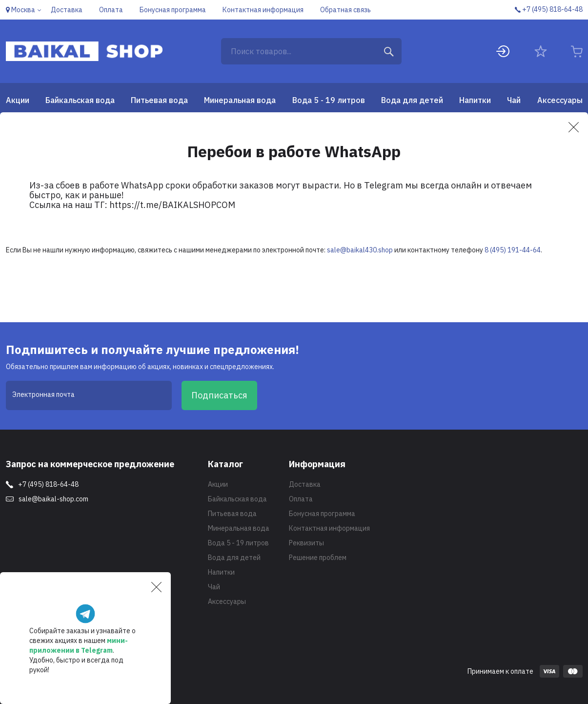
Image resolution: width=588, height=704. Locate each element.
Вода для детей (412, 100)
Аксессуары (560, 100)
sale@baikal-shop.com (53, 499)
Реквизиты (306, 543)
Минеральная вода (240, 100)
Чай (514, 100)
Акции (18, 100)
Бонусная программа (322, 514)
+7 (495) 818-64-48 (48, 484)
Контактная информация (329, 528)
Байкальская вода (80, 100)
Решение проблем (318, 558)
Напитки (475, 100)
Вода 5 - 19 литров (329, 100)
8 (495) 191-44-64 (513, 250)
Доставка (305, 484)
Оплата (301, 499)
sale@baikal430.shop (360, 250)
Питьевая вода (159, 100)
